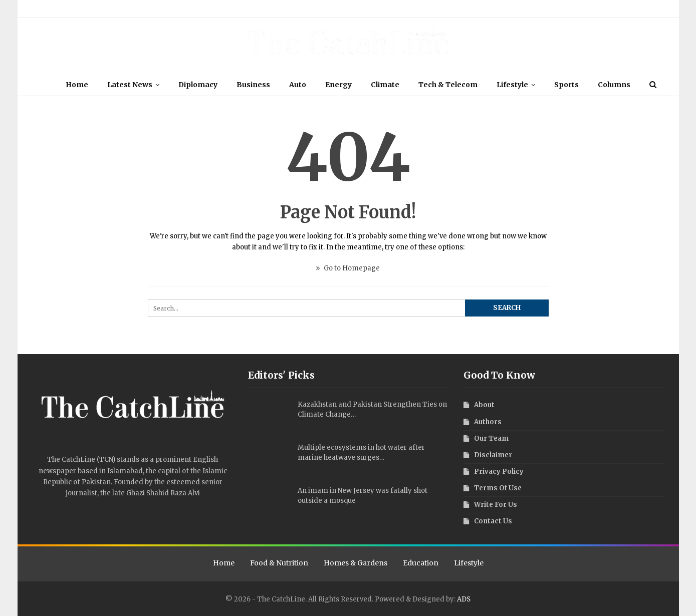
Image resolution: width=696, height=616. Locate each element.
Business (277, 85)
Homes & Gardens (356, 563)
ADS (464, 599)
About (40, 8)
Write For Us (245, 8)
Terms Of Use (164, 8)
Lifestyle (543, 85)
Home (96, 85)
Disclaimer (127, 8)
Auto (323, 85)
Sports (599, 85)
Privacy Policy (205, 8)
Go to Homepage (348, 268)
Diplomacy (220, 85)
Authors (96, 8)
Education (421, 563)
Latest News (150, 85)
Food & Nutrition (279, 563)
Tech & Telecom (478, 85)
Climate (413, 85)
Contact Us (282, 8)
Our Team (66, 8)
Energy (365, 85)
